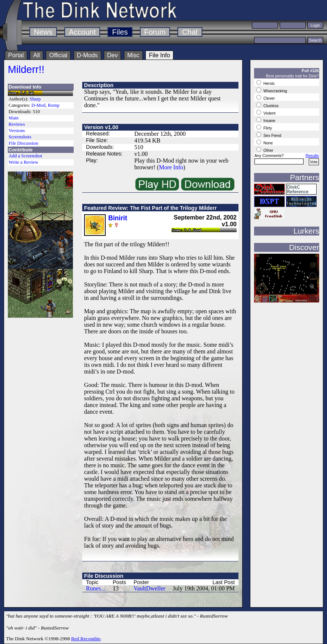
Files (120, 32)
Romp (54, 105)
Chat (190, 32)
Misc (133, 55)
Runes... (96, 588)
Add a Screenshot (25, 156)
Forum (155, 32)
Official (58, 55)
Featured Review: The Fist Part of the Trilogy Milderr (150, 208)
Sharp (35, 99)
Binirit (118, 218)
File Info (159, 55)
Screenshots (20, 137)
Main (14, 118)
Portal (16, 55)
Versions (17, 131)
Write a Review (23, 162)
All (36, 55)
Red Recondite (86, 639)
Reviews (17, 124)
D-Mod (38, 105)
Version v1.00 (101, 127)
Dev (112, 55)
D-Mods (87, 55)
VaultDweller (149, 588)
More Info (171, 167)
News (43, 32)
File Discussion (23, 143)
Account (82, 32)
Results (312, 156)
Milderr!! (26, 69)
